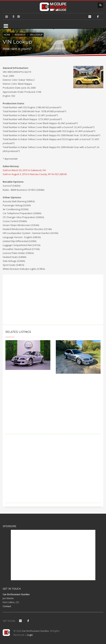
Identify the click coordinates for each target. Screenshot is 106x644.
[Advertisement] (53, 300)
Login (30, 635)
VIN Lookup (36, 35)
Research (20, 35)
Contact (7, 606)
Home (7, 35)
